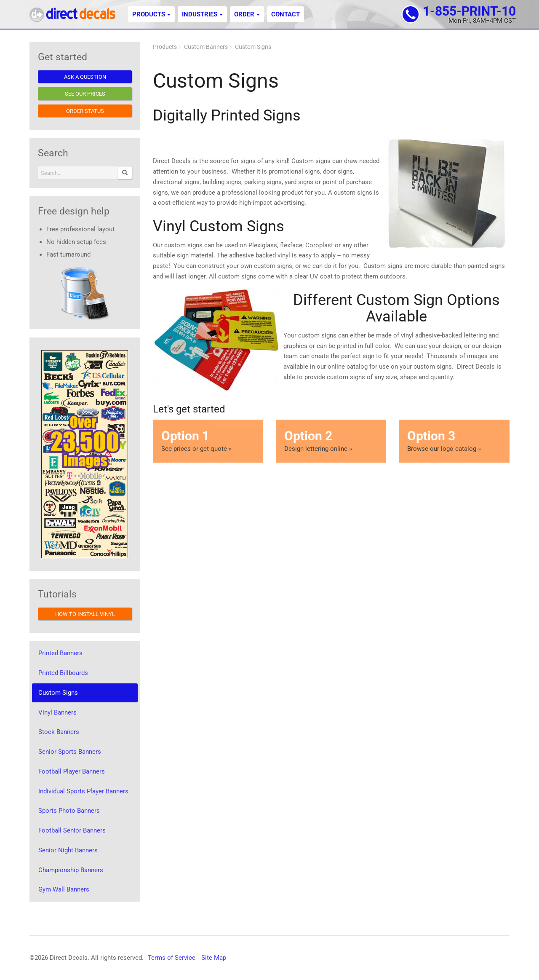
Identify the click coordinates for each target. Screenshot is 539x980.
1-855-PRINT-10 (469, 11)
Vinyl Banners (57, 712)
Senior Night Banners (68, 850)
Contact (286, 14)
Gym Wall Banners (64, 889)
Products (151, 14)
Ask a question (85, 77)
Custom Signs (253, 47)
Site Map (214, 958)
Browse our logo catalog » (454, 440)
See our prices (85, 94)
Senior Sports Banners (70, 752)
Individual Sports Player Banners (83, 791)
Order (247, 14)
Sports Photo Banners (69, 811)
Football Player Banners (72, 771)
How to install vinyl (85, 614)
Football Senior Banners (72, 830)
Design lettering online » (331, 440)
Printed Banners (60, 653)
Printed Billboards (63, 673)
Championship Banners (71, 870)
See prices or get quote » (208, 440)
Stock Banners (59, 732)
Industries (202, 14)
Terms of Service (172, 958)
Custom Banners (206, 47)
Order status (85, 111)
